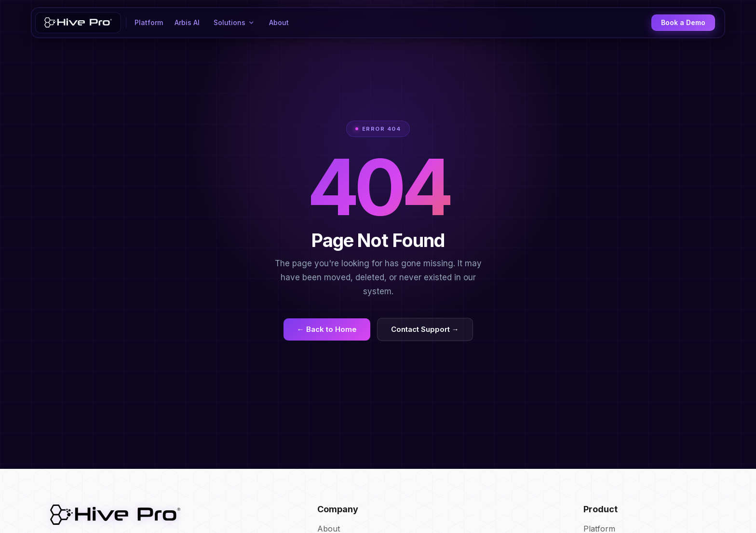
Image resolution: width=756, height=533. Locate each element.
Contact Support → (425, 329)
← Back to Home (327, 329)
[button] (234, 23)
